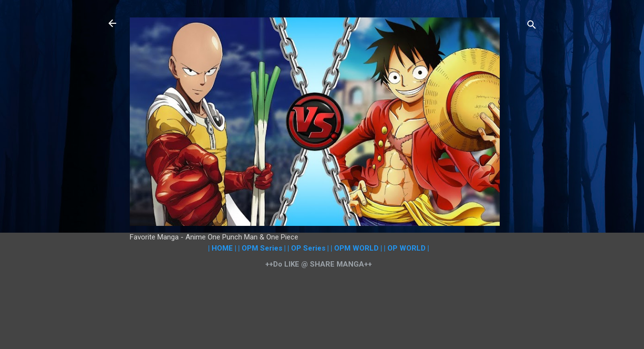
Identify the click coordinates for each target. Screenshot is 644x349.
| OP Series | (308, 248)
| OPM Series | (262, 248)
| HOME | (222, 248)
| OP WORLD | (406, 248)
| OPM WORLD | (356, 248)
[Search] (532, 26)
